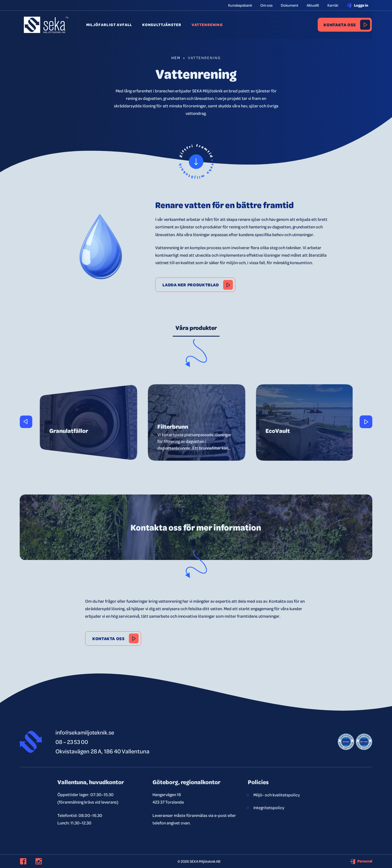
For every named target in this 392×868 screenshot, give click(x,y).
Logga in (357, 5)
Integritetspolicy (269, 808)
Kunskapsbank (240, 5)
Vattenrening (207, 25)
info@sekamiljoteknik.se (86, 732)
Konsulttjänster (162, 25)
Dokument (290, 5)
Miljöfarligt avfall (111, 25)
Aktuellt (313, 5)
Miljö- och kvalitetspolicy (277, 795)
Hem (176, 58)
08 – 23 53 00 (72, 742)
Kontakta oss (341, 25)
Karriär (333, 5)
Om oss (266, 5)
